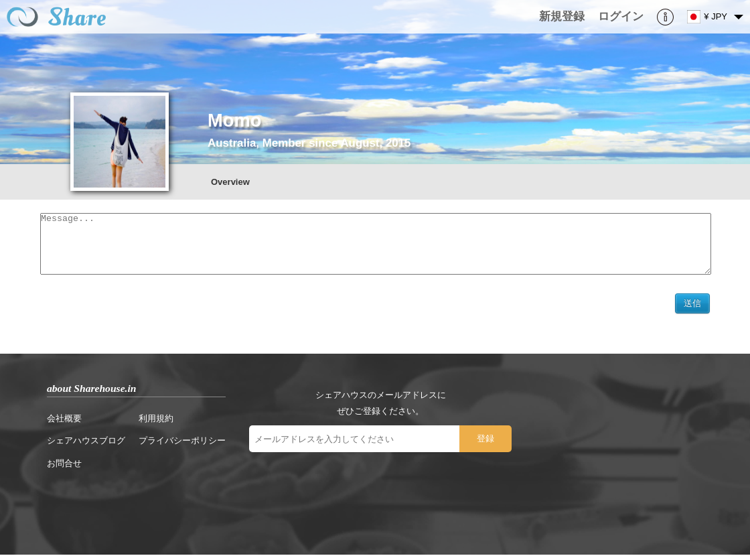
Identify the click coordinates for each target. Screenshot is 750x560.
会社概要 (64, 424)
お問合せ (64, 469)
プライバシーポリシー (182, 446)
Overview (230, 182)
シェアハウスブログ (86, 446)
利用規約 (156, 424)
